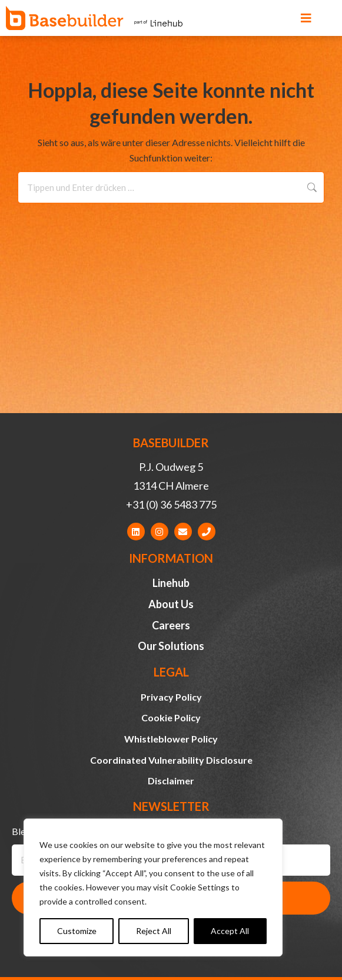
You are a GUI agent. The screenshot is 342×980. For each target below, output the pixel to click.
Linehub (171, 583)
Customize (77, 931)
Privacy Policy (171, 697)
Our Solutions (171, 646)
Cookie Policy (171, 717)
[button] (306, 18)
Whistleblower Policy (171, 739)
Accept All (230, 931)
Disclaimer (171, 781)
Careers (171, 625)
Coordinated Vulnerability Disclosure (171, 760)
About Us (171, 604)
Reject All (154, 931)
